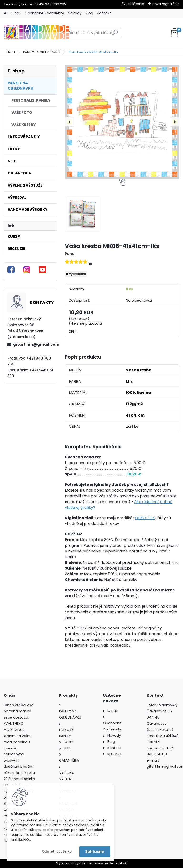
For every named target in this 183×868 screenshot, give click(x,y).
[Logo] (36, 33)
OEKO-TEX (145, 518)
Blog (89, 13)
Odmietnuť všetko (57, 851)
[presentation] (70, 122)
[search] (115, 34)
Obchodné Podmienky (44, 13)
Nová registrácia (166, 4)
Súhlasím (95, 851)
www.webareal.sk (111, 863)
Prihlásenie (135, 4)
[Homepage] (5, 13)
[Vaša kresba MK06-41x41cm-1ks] (122, 122)
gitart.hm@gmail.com (33, 344)
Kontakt (104, 13)
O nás (16, 13)
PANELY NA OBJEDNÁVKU (42, 52)
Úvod (11, 52)
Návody (75, 13)
